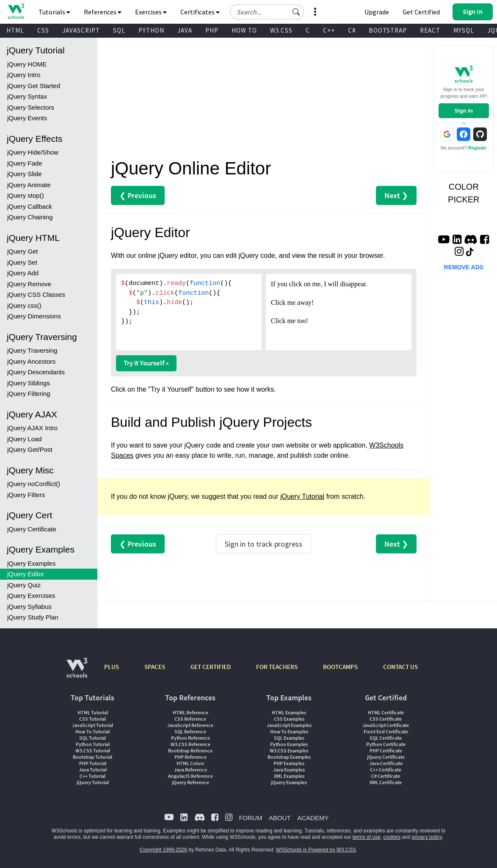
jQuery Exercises (31, 596)
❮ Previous (138, 195)
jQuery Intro (24, 75)
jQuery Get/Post (30, 449)
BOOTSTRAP (388, 30)
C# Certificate (386, 776)
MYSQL (464, 30)
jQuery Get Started (34, 86)
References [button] (103, 12)
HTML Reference (191, 712)
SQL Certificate (386, 738)
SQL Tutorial (92, 738)
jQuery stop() (26, 195)
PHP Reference (191, 757)
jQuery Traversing (32, 350)
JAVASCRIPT (81, 30)
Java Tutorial (93, 770)
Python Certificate (386, 744)
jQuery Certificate (32, 529)
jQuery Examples (31, 563)
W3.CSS (281, 30)
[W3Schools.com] (77, 672)
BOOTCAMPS (340, 667)
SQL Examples (289, 738)
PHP (212, 30)
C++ (329, 30)
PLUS (112, 667)
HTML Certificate (386, 712)
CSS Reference (190, 719)
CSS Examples (289, 719)
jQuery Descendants (36, 372)
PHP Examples (289, 763)
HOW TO (244, 30)
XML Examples (289, 776)
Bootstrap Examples (289, 757)
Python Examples (289, 744)
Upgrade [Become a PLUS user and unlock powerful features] (377, 12)
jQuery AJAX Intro (32, 428)
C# (352, 30)
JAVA (185, 30)
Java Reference (191, 770)
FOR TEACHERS (277, 667)
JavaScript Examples (289, 725)
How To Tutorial (92, 731)
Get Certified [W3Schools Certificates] (421, 12)
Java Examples (289, 770)
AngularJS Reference (191, 776)
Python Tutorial (93, 744)
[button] (296, 12)
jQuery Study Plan (33, 617)
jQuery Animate (29, 185)
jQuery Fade (25, 163)
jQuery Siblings (29, 383)
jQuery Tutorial (302, 496)
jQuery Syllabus (29, 607)
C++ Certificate (386, 770)
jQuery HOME (27, 64)
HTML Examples (289, 712)
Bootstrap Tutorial (92, 757)
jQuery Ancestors (31, 361)
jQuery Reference (191, 782)
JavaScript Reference (190, 725)
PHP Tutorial (93, 763)
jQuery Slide (25, 174)
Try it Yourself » (146, 363)
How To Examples (289, 731)
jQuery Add (23, 273)
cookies (392, 837)
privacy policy (427, 837)
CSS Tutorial (92, 719)
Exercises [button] (151, 12)
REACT (430, 30)
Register (478, 148)
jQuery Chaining (30, 217)
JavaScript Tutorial (92, 725)
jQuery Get (23, 251)
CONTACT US (400, 667)
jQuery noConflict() (34, 484)
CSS (43, 30)
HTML (15, 30)
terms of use (367, 837)
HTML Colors (190, 763)
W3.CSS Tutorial (93, 751)
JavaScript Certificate (386, 725)
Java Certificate (386, 763)
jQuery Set (22, 262)
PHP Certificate (386, 751)
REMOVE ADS (464, 267)
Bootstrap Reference (190, 751)
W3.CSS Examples (289, 751)
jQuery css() (24, 305)
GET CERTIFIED (211, 667)
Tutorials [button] (54, 12)
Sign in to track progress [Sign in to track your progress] (264, 544)
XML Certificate (386, 782)
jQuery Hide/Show (33, 152)
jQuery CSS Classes (36, 294)
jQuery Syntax (27, 96)
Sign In (464, 111)
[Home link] (16, 11)
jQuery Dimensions (34, 316)
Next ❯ (396, 195)
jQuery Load (25, 439)
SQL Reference (190, 731)
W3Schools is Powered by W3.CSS (316, 850)
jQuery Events (27, 118)
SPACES (155, 667)
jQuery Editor (26, 574)
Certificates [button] (200, 12)
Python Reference (191, 738)
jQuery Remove (29, 284)
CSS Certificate (386, 719)
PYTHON (151, 30)
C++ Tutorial (92, 776)
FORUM (250, 818)
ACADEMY (313, 818)
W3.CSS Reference (191, 744)
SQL (119, 30)
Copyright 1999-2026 (163, 850)
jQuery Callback (30, 206)
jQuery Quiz (24, 585)
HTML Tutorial (93, 712)
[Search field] (267, 12)
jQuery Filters (26, 495)
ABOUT (280, 818)
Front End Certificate (386, 731)
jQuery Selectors (31, 107)
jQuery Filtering (29, 394)
